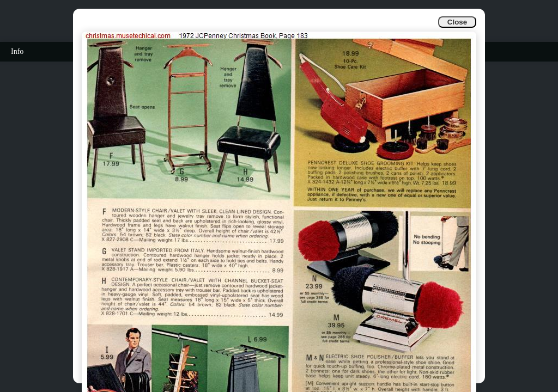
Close (457, 22)
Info (17, 51)
